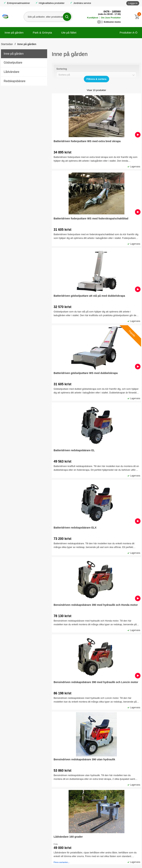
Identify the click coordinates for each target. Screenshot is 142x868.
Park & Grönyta (42, 33)
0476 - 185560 (112, 11)
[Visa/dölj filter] (96, 79)
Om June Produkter (111, 18)
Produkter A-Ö (129, 33)
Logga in (133, 3)
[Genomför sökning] (67, 17)
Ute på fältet (69, 33)
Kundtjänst (93, 18)
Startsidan (7, 44)
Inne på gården (14, 33)
